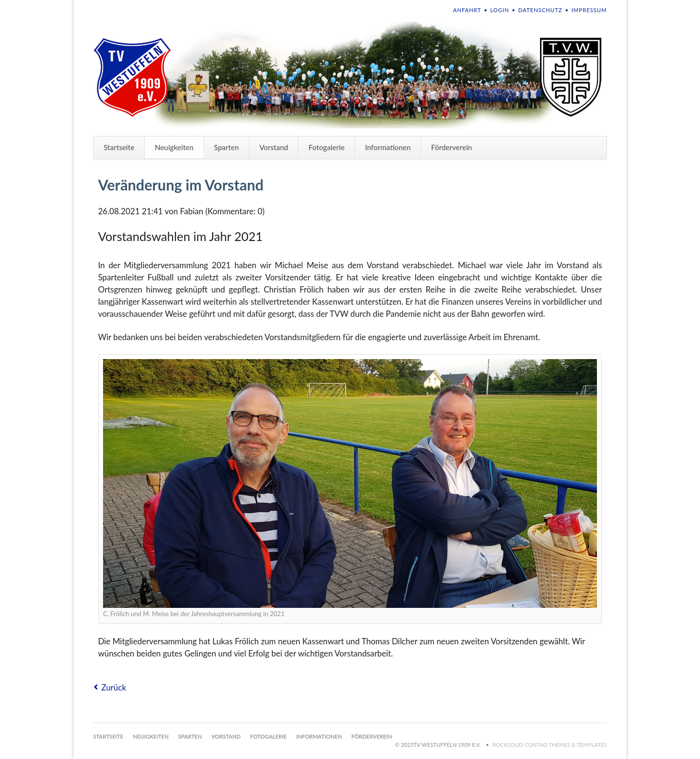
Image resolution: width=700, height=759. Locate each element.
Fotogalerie (327, 147)
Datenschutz (540, 10)
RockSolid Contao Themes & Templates (550, 745)
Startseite (119, 147)
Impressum (589, 10)
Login (500, 10)
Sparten (226, 147)
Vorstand (273, 147)
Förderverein (452, 147)
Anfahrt (467, 10)
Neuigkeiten (174, 147)
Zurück (114, 687)
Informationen (388, 147)
